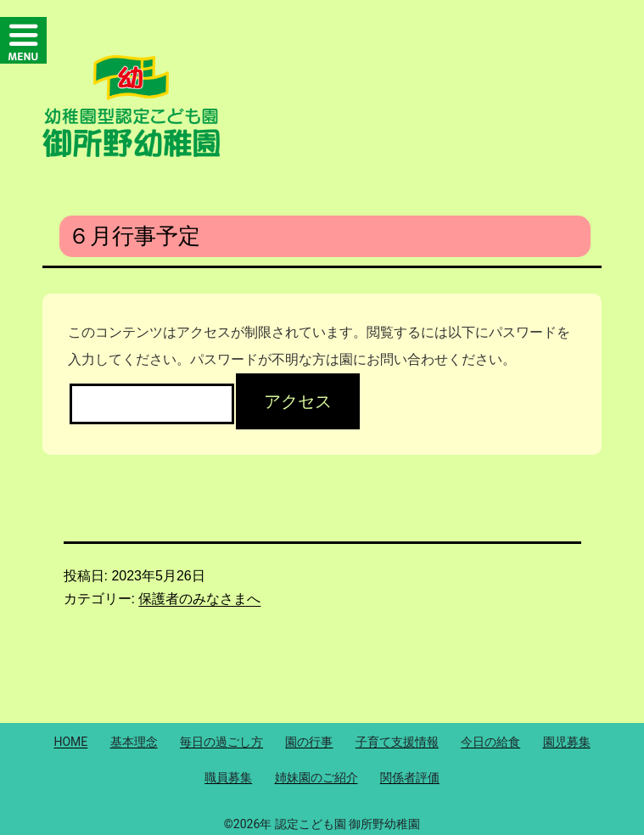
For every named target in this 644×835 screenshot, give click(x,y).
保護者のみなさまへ (199, 599)
